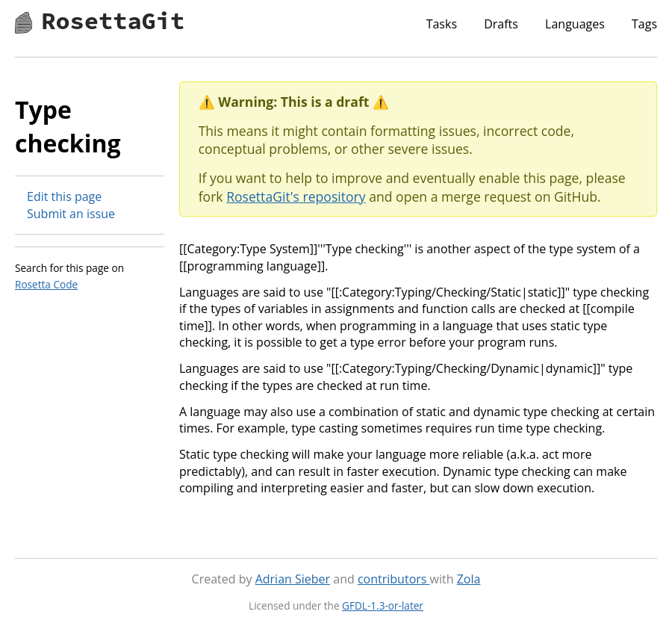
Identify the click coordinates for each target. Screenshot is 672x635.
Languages (575, 24)
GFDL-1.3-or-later (383, 605)
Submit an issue (71, 214)
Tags (644, 24)
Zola (469, 579)
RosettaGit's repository (296, 196)
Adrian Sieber (293, 579)
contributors (394, 579)
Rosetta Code (46, 284)
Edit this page (64, 196)
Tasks (442, 24)
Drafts (501, 24)
